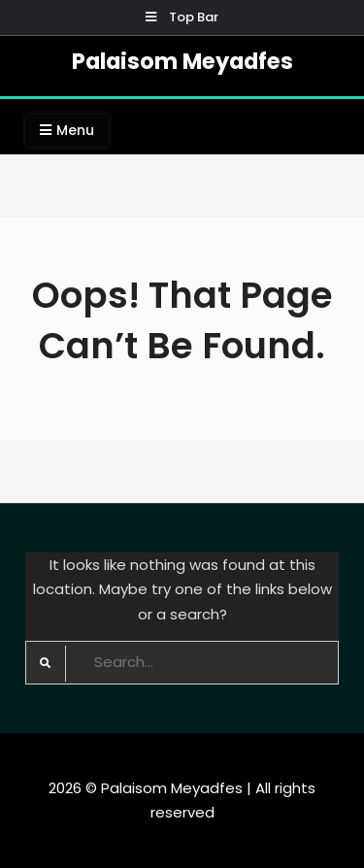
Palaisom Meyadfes (182, 61)
